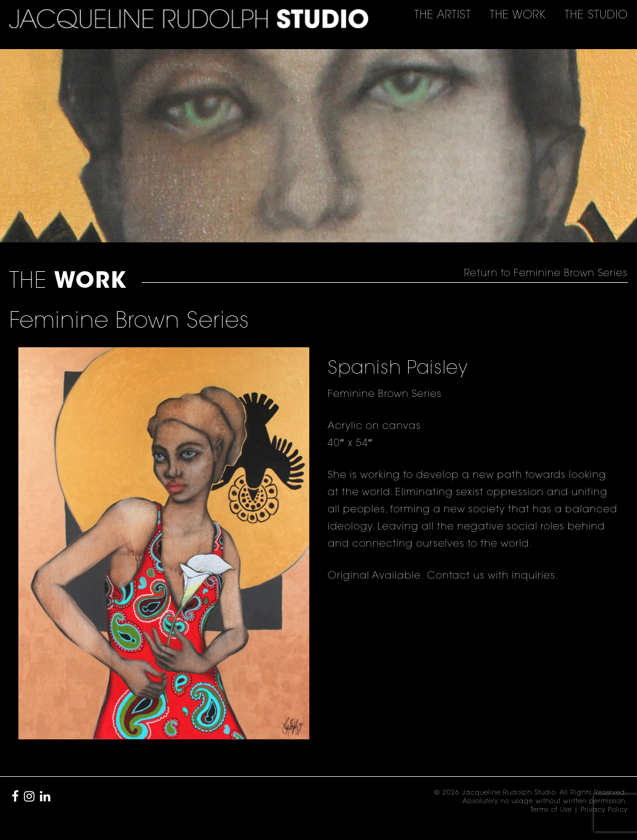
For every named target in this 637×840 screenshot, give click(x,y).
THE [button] (443, 16)
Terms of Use (551, 811)
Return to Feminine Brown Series (546, 274)
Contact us (454, 576)
